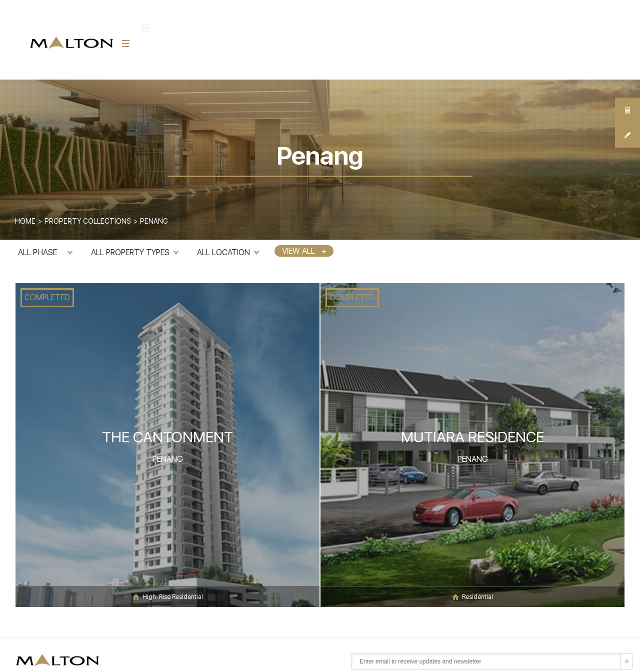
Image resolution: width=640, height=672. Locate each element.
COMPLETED (47, 297)
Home (25, 221)
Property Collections (88, 221)
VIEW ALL (304, 251)
